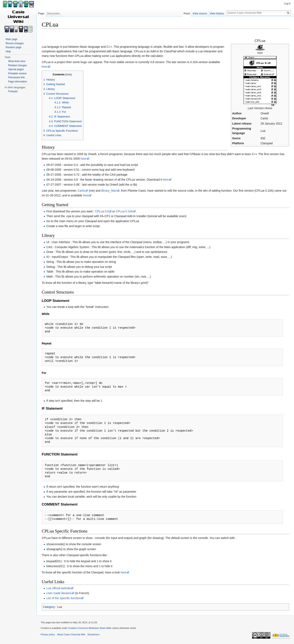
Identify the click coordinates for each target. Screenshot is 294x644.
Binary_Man (109, 191)
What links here (17, 61)
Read (187, 13)
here (45, 67)
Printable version (17, 73)
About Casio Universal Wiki (71, 634)
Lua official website (59, 588)
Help (8, 51)
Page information (18, 82)
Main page (11, 39)
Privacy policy (48, 634)
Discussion (53, 13)
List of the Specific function (64, 598)
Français (13, 91)
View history (217, 13)
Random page (13, 47)
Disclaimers (94, 634)
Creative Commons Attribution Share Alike (90, 628)
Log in (287, 4)
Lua (59, 607)
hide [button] (68, 75)
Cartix (82, 191)
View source (200, 13)
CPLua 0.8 (102, 211)
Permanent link (16, 77)
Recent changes (15, 43)
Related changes (17, 65)
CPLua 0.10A (124, 211)
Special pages (16, 69)
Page (41, 13)
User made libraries (59, 593)
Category (49, 607)
